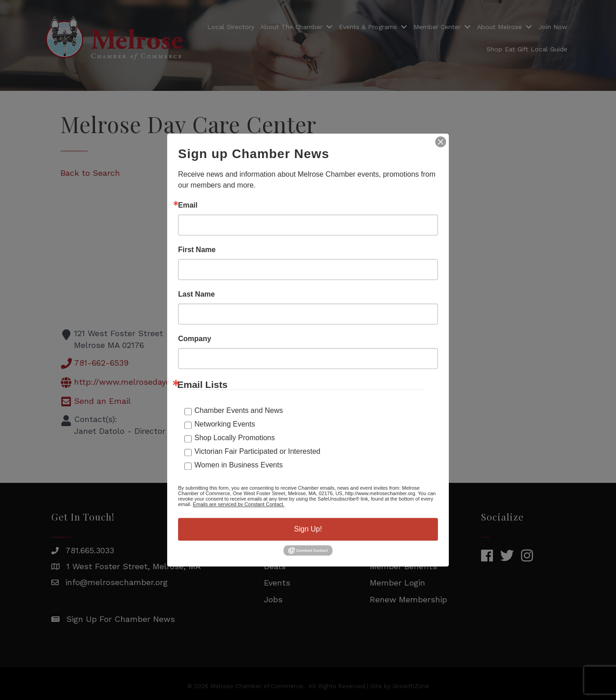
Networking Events (225, 424)
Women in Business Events (238, 465)
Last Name (196, 294)
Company (195, 339)
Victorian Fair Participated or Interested (257, 451)
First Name (197, 250)
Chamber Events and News (239, 410)
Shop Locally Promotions (235, 438)
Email (188, 205)
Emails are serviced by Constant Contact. (238, 504)
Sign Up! (308, 529)
